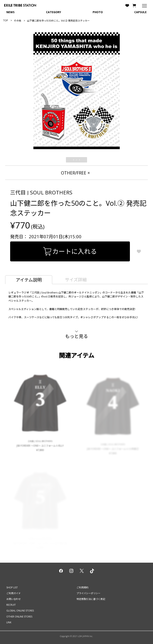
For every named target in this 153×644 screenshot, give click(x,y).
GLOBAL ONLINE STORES (20, 611)
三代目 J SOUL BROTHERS (41, 192)
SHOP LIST (12, 587)
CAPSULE (140, 12)
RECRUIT (11, 605)
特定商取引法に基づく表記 (91, 599)
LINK (9, 622)
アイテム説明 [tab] (29, 280)
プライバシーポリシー (88, 593)
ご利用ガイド (14, 593)
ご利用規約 (82, 587)
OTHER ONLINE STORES (19, 617)
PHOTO (98, 12)
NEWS (10, 12)
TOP (6, 20)
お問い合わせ (14, 599)
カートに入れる (70, 251)
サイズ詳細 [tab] (76, 280)
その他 (18, 21)
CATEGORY (53, 12)
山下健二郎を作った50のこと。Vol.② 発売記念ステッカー (58, 21)
